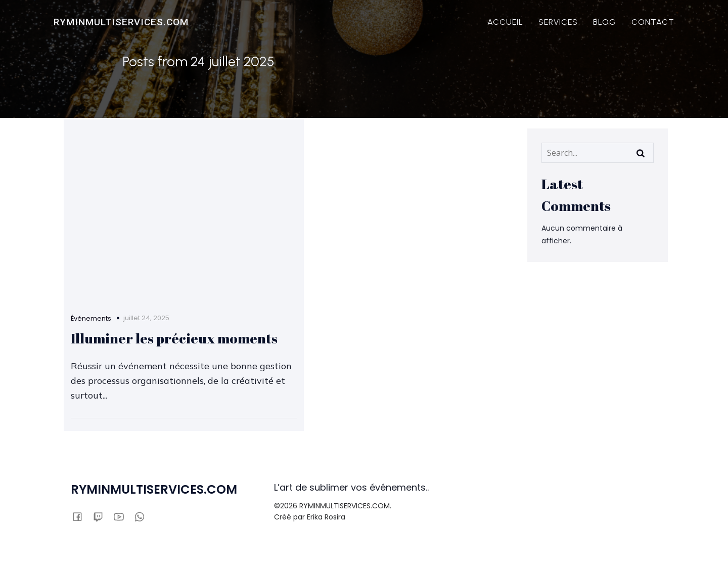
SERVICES (559, 23)
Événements (92, 302)
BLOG (606, 23)
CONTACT (654, 23)
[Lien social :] (82, 521)
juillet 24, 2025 (147, 301)
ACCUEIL (506, 23)
